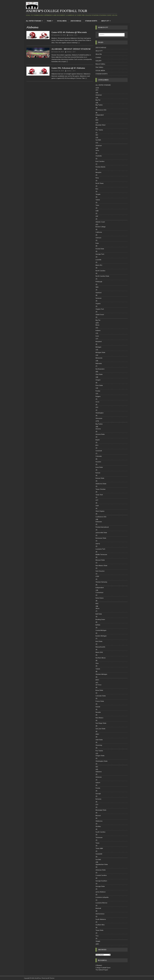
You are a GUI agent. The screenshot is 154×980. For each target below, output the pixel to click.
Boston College (101, 227)
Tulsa (97, 205)
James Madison (101, 892)
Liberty (98, 544)
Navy (97, 178)
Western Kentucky (101, 582)
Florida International (102, 527)
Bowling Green (100, 619)
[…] (79, 43)
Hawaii (98, 707)
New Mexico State (101, 566)
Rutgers (98, 396)
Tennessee (99, 837)
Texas (97, 843)
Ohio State (99, 374)
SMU (97, 287)
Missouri (98, 816)
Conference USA (101, 110)
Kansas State (100, 478)
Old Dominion (100, 914)
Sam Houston (100, 571)
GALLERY (99, 61)
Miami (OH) (99, 652)
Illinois (97, 325)
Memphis (98, 172)
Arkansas (99, 777)
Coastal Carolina (101, 875)
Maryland (99, 341)
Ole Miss (98, 826)
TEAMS (49, 21)
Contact (98, 57)
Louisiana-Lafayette (102, 897)
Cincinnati (99, 451)
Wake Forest (100, 315)
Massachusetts (100, 647)
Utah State (99, 740)
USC (97, 407)
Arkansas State (101, 870)
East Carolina (100, 161)
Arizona (98, 429)
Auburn (98, 783)
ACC (97, 90)
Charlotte (99, 156)
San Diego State (101, 723)
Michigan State (100, 352)
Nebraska (99, 363)
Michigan (98, 347)
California (99, 232)
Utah (97, 506)
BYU (97, 445)
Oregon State (100, 756)
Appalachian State (102, 864)
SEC (97, 135)
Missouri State (100, 560)
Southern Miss (100, 925)
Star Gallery (99, 67)
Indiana (98, 330)
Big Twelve (99, 105)
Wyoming (99, 745)
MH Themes (51, 978)
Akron (97, 608)
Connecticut (99, 592)
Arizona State (100, 434)
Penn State (99, 385)
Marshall (98, 908)
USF (97, 216)
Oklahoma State (101, 484)
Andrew (71, 35)
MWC (97, 680)
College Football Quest (103, 968)
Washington (100, 413)
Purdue (98, 391)
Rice (97, 189)
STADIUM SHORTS (91, 21)
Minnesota (99, 358)
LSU (97, 804)
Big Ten (98, 100)
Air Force (98, 685)
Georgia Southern (101, 881)
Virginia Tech (100, 309)
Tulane (98, 200)
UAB (97, 211)
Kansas (98, 473)
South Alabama (101, 919)
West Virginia (100, 511)
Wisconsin (99, 418)
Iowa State (99, 467)
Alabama (99, 772)
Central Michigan (101, 630)
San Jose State (100, 729)
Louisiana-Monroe (101, 903)
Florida (98, 788)
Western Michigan (101, 674)
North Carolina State (102, 276)
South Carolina (100, 832)
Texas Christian (101, 489)
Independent (100, 115)
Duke (97, 243)
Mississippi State (101, 810)
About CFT (105, 21)
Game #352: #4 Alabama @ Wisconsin (69, 32)
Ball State (99, 614)
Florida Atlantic (100, 167)
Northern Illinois (101, 658)
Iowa (97, 336)
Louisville (98, 260)
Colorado (99, 456)
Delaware (99, 522)
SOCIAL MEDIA (62, 21)
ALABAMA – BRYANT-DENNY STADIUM (71, 49)
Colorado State (101, 696)
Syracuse (99, 298)
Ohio (97, 663)
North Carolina (100, 271)
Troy (97, 936)
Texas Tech (99, 495)
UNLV (97, 734)
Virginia (98, 304)
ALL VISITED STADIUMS (33, 21)
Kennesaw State (101, 538)
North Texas (100, 183)
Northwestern (100, 369)
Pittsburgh (99, 282)
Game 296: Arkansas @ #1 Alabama (68, 68)
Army (97, 150)
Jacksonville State (101, 533)
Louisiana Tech (100, 549)
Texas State (99, 930)
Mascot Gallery (100, 64)
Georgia (98, 794)
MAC (97, 120)
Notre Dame (100, 598)
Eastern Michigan (101, 636)
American (99, 95)
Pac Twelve (99, 130)
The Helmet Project (102, 970)
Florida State (100, 249)
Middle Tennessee (101, 554)
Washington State (102, 761)
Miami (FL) (99, 265)
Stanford (98, 293)
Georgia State (100, 886)
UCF (97, 500)
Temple (98, 194)
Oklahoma (99, 821)
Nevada (98, 712)
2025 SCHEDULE (76, 21)
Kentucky (98, 799)
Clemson (98, 238)
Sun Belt (98, 140)
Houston (98, 462)
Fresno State (100, 701)
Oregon (98, 380)
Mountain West (100, 125)
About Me (99, 54)
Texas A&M (99, 848)
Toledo (98, 669)
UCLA (97, 402)
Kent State (99, 641)
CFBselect (99, 965)
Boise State (99, 690)
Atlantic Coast (100, 222)
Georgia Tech (100, 254)
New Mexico (99, 718)
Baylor (98, 440)
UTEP (97, 576)
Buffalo (98, 625)
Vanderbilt (99, 854)
